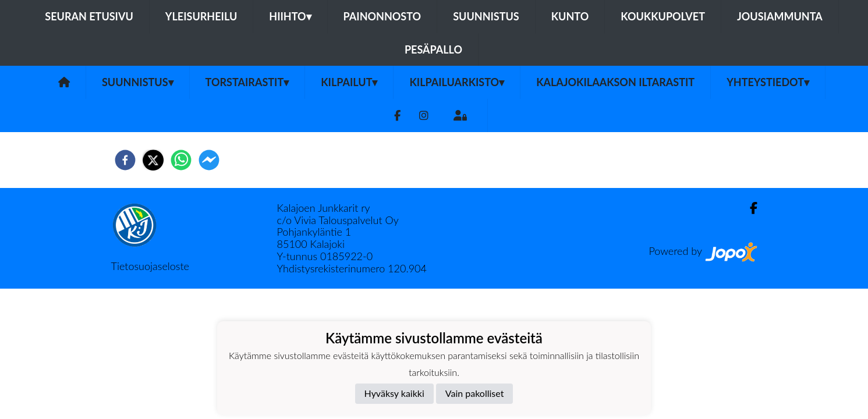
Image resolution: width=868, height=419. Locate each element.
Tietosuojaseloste (150, 266)
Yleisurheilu (201, 16)
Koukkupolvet (663, 16)
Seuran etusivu (89, 16)
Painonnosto (382, 16)
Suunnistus (486, 16)
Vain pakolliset (475, 393)
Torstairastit (247, 82)
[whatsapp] (181, 160)
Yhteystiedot (768, 82)
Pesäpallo (433, 49)
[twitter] (153, 160)
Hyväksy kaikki (394, 393)
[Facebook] (397, 116)
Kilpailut (349, 82)
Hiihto (290, 16)
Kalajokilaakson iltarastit (615, 82)
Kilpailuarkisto (457, 82)
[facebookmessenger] (209, 160)
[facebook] (125, 160)
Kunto (570, 16)
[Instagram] (424, 116)
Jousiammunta (780, 16)
